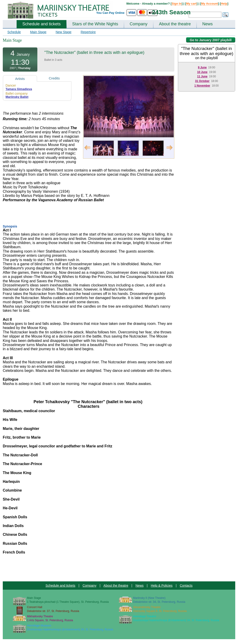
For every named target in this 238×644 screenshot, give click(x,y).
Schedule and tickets (42, 24)
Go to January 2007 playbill (211, 40)
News (207, 24)
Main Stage (38, 32)
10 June (202, 72)
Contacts (186, 586)
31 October (202, 81)
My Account (210, 4)
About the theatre (175, 24)
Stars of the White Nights (95, 24)
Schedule (14, 32)
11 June (202, 76)
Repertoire (88, 32)
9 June (202, 67)
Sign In (177, 4)
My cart (191, 4)
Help (224, 4)
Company (138, 24)
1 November (202, 86)
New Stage (63, 32)
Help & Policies (162, 586)
